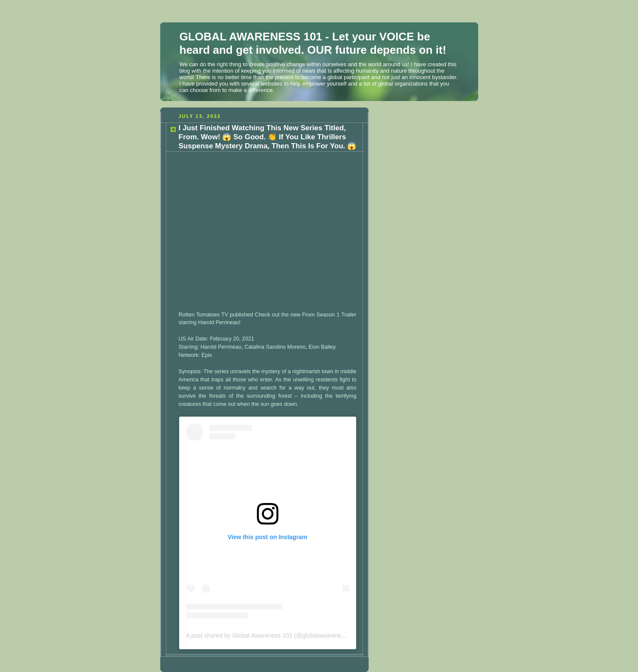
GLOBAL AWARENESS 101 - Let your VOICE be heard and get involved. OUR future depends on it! (313, 43)
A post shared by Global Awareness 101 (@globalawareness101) (273, 635)
